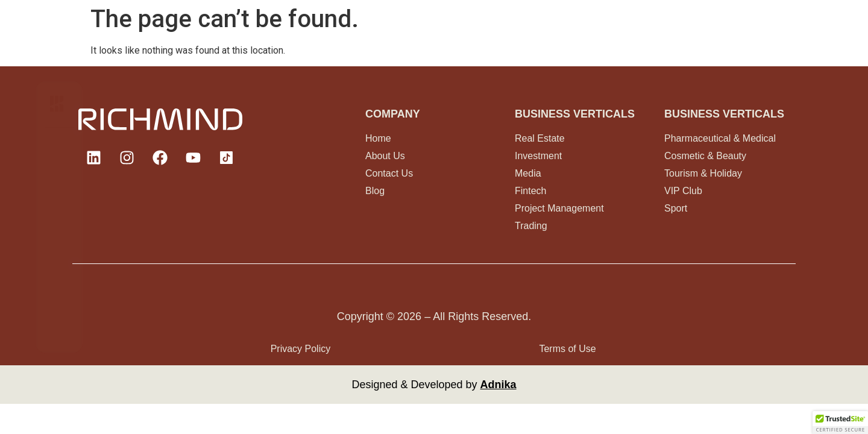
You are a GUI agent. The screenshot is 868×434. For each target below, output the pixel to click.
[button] (840, 423)
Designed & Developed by (434, 385)
